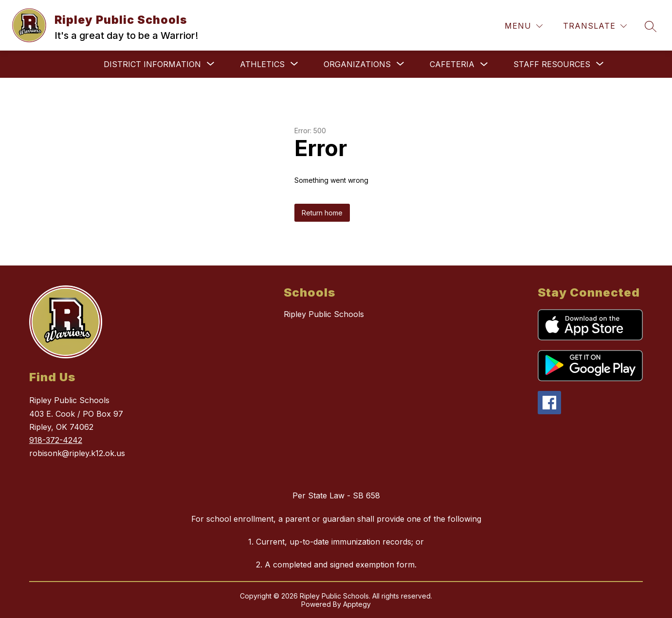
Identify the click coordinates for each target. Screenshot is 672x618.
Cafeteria (452, 64)
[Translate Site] (595, 26)
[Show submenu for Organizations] (357, 64)
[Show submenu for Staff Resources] (552, 64)
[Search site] (651, 26)
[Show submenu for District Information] (152, 64)
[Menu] (524, 26)
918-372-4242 (56, 440)
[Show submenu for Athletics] (262, 64)
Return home (322, 213)
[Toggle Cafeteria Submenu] (484, 64)
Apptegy (357, 604)
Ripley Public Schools (324, 314)
